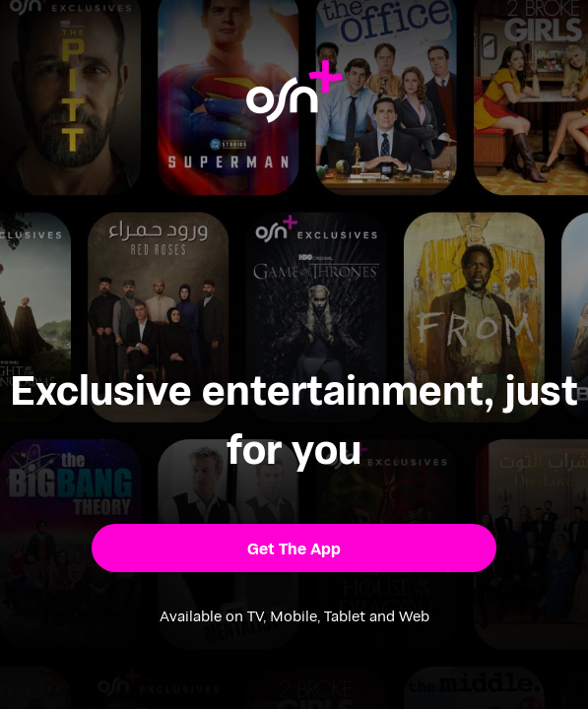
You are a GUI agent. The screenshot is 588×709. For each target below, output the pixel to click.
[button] (294, 548)
